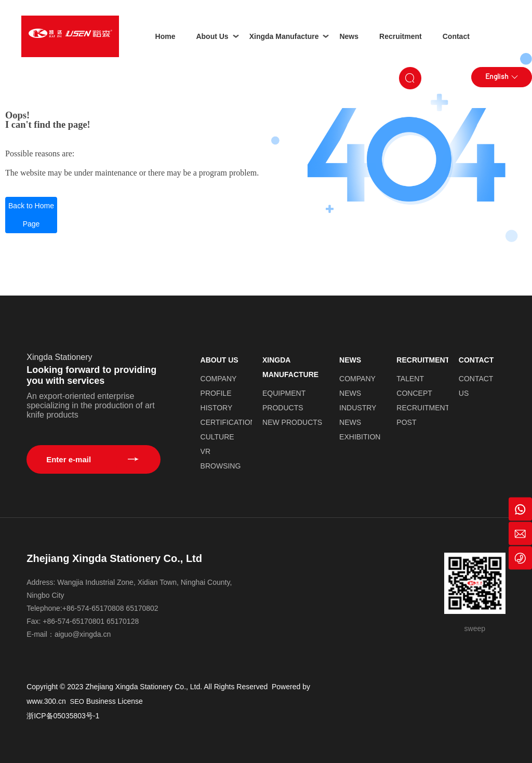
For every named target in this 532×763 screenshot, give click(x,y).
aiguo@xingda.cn (83, 634)
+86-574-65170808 (93, 608)
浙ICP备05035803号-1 (63, 716)
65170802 (142, 608)
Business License (115, 701)
